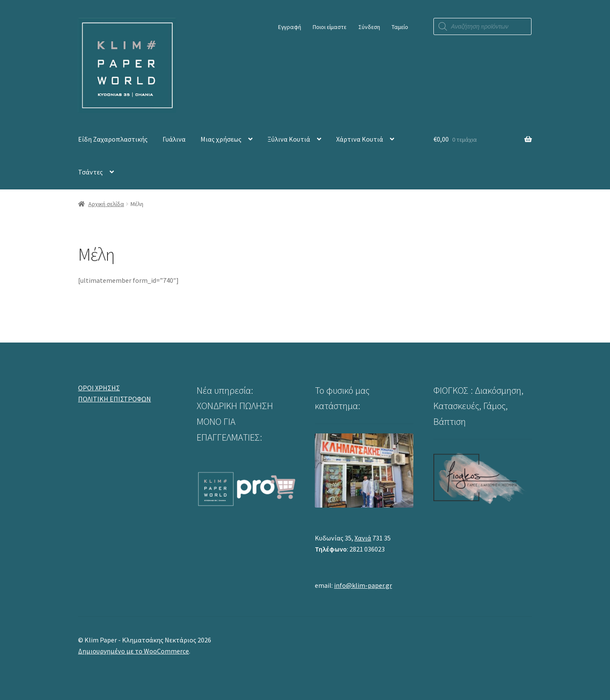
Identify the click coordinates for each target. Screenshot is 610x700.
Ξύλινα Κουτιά (289, 139)
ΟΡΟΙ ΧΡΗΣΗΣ (99, 388)
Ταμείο (400, 27)
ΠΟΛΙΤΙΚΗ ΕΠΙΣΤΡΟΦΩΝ (115, 399)
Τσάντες (90, 172)
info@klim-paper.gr (363, 585)
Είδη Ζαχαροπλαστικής (113, 139)
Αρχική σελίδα (106, 204)
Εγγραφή (290, 27)
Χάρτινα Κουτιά (360, 139)
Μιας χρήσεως (221, 139)
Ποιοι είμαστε (330, 27)
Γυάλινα (174, 139)
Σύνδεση (369, 27)
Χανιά (363, 538)
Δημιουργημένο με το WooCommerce (134, 651)
